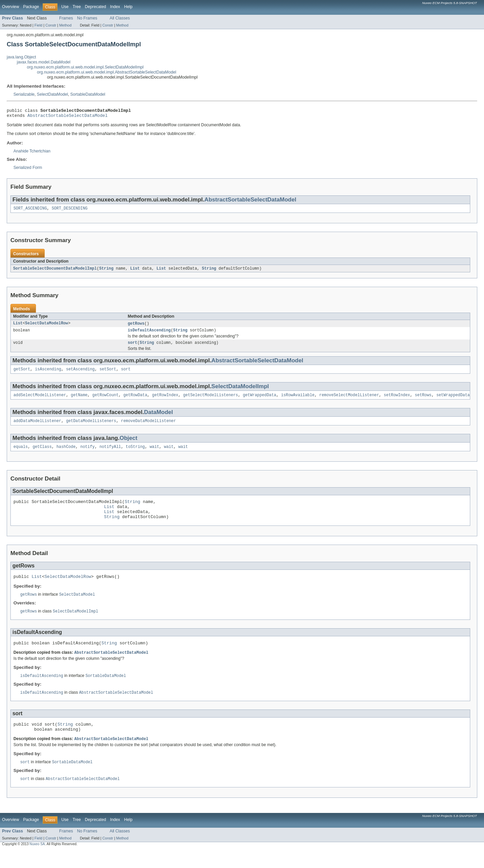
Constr (51, 25)
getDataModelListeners (91, 427)
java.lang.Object (21, 57)
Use (65, 7)
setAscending (80, 374)
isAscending (48, 374)
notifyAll (110, 454)
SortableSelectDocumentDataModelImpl (55, 271)
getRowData (135, 401)
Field (38, 25)
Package (31, 7)
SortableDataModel (88, 94)
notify (88, 454)
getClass (42, 454)
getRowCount (106, 401)
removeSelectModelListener (349, 401)
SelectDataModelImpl (240, 392)
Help (128, 7)
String (106, 271)
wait (154, 454)
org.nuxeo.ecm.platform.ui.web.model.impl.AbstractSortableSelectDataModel (107, 72)
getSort (22, 374)
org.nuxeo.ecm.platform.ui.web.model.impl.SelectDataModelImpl (85, 67)
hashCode (66, 454)
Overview (11, 7)
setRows (423, 401)
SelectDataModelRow (47, 327)
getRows (136, 327)
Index (115, 7)
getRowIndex (165, 401)
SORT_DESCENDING (70, 211)
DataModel (159, 418)
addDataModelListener (37, 427)
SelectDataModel (53, 94)
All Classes (120, 18)
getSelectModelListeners (211, 401)
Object (129, 445)
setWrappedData (453, 401)
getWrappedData (259, 401)
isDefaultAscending (149, 334)
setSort (108, 374)
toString (135, 454)
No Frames (87, 18)
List (135, 271)
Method (65, 25)
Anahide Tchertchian (32, 153)
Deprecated (96, 7)
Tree (77, 7)
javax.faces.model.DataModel (44, 62)
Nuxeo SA (37, 862)
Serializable (24, 94)
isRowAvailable (298, 401)
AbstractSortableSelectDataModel (68, 117)
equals (21, 454)
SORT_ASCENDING (30, 211)
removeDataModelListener (148, 427)
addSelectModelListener (40, 401)
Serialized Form (28, 170)
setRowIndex (397, 401)
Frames (66, 18)
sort (132, 347)
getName (79, 401)
